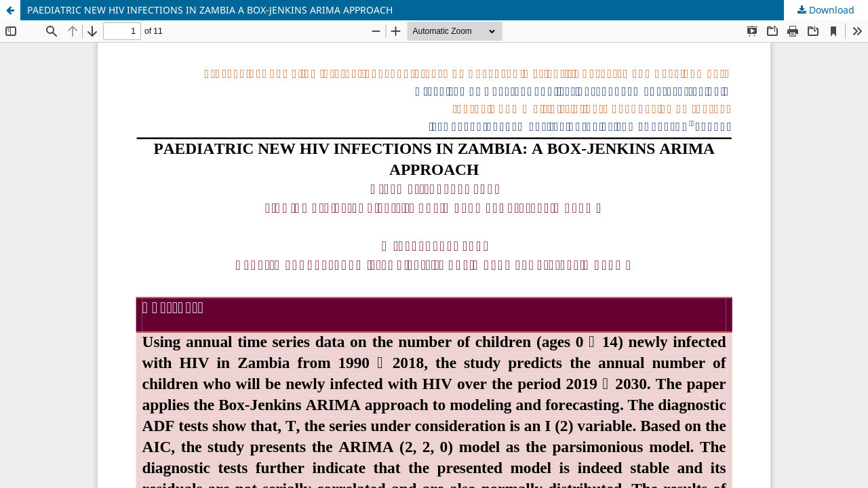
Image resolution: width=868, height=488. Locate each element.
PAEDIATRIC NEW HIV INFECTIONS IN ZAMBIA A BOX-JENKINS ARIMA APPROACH (210, 10)
